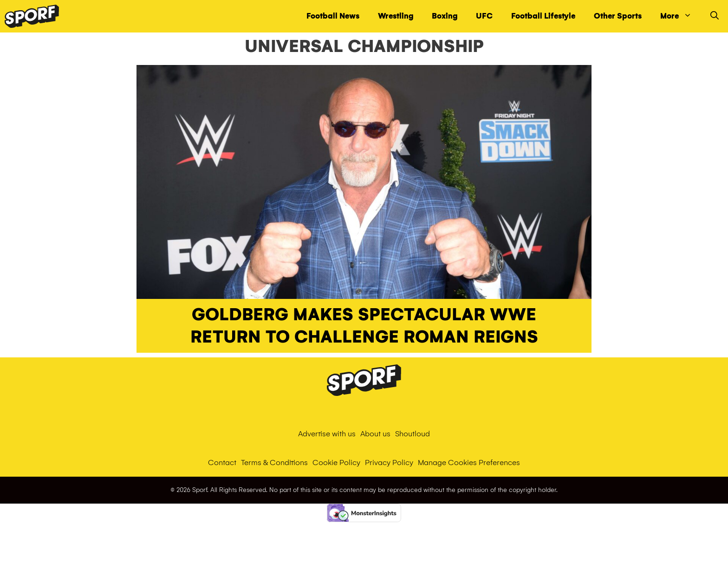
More (681, 16)
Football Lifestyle (543, 16)
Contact (222, 463)
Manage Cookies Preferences (469, 463)
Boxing (445, 16)
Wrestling (396, 16)
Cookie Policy (336, 463)
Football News (333, 16)
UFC (484, 16)
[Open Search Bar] (715, 16)
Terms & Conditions (274, 463)
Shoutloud (413, 434)
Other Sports (618, 16)
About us (375, 434)
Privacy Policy (389, 463)
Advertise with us (327, 434)
